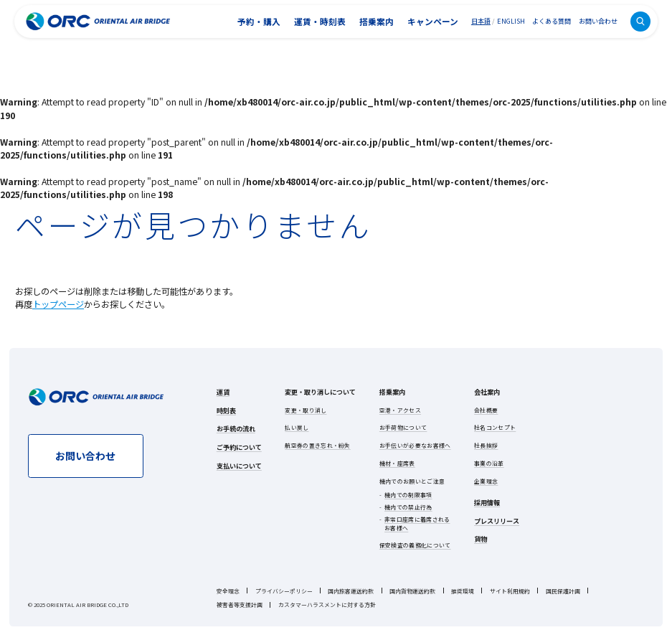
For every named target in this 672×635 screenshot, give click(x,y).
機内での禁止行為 (408, 507)
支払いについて (239, 466)
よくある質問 (552, 21)
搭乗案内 (377, 21)
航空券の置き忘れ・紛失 (317, 445)
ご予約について (239, 447)
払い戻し (297, 427)
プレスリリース (497, 521)
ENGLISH (511, 21)
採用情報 (487, 502)
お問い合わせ (598, 21)
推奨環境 (463, 591)
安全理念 (228, 591)
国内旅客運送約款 (351, 591)
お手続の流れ (236, 428)
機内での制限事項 (408, 495)
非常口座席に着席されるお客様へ (417, 523)
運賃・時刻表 (320, 21)
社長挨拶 (486, 445)
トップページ (58, 304)
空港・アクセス (400, 410)
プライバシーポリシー (284, 591)
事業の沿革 (489, 463)
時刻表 (226, 410)
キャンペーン (433, 21)
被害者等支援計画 (240, 605)
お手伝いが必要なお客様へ (415, 445)
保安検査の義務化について (415, 545)
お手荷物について (403, 427)
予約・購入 (259, 21)
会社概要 (486, 410)
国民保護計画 (563, 591)
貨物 (481, 539)
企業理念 (486, 481)
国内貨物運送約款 (412, 591)
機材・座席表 (397, 463)
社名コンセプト (495, 427)
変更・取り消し (306, 410)
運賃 (223, 392)
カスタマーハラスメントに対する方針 (327, 605)
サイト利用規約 (510, 591)
